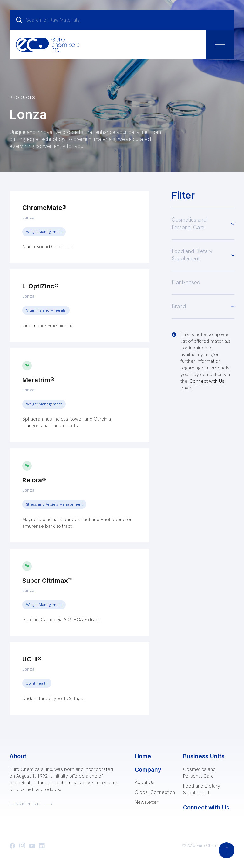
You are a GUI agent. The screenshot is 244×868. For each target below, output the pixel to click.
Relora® (34, 480)
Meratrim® (38, 380)
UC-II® (32, 659)
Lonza (28, 217)
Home (143, 756)
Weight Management (44, 232)
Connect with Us (207, 381)
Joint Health (37, 683)
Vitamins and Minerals (46, 310)
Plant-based (186, 282)
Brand (203, 306)
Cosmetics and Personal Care (203, 224)
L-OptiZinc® (40, 286)
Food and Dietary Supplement (203, 255)
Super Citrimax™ (47, 581)
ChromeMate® (44, 208)
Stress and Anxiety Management (54, 504)
